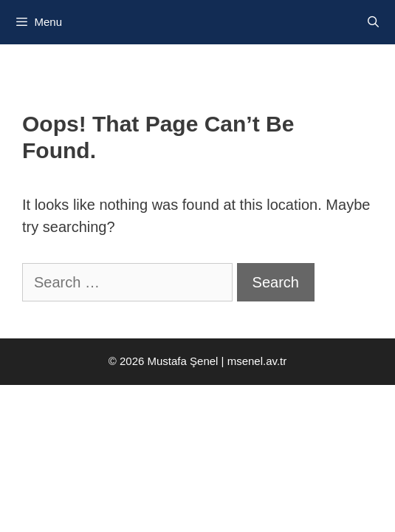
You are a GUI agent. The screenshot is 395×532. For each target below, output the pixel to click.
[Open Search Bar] (373, 22)
